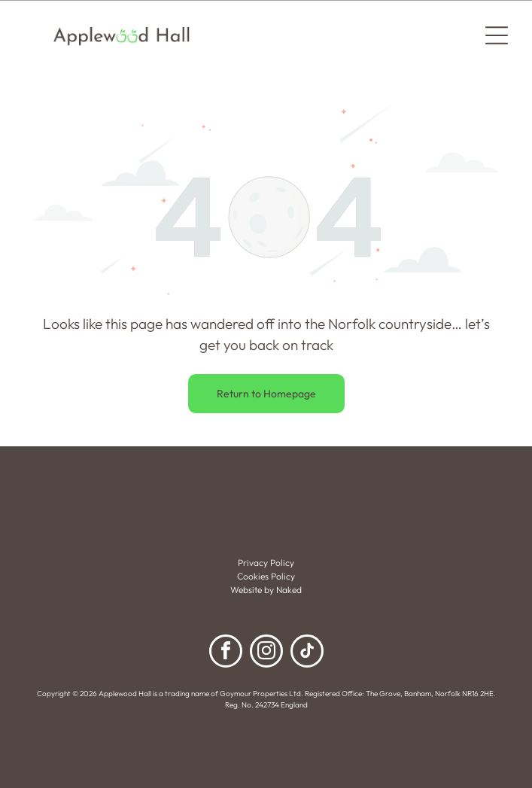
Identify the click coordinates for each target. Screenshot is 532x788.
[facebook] (226, 653)
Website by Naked (266, 590)
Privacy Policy (266, 563)
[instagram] (266, 653)
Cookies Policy (266, 576)
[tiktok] (307, 653)
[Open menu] (497, 35)
